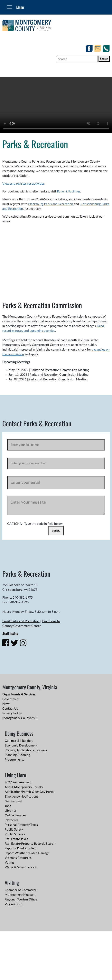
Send (56, 531)
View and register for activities (23, 184)
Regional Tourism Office (21, 899)
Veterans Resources (18, 858)
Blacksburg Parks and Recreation (51, 204)
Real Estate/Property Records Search (30, 844)
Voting (9, 863)
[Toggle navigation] (9, 7)
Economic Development (21, 746)
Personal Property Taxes (21, 825)
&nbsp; (57, 258)
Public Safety (14, 830)
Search (104, 59)
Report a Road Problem (20, 848)
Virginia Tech (14, 904)
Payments (11, 820)
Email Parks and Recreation (21, 621)
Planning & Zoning (17, 755)
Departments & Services (19, 694)
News (6, 704)
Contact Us (10, 709)
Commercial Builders (19, 741)
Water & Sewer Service (21, 867)
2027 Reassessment (18, 782)
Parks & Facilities (69, 191)
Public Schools (15, 834)
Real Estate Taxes (16, 839)
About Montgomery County (24, 787)
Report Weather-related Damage (27, 853)
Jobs (8, 806)
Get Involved (13, 801)
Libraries (11, 811)
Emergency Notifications (22, 797)
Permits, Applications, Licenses (26, 750)
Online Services (15, 815)
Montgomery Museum (20, 895)
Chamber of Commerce (21, 890)
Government (11, 699)
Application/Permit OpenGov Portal (30, 792)
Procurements (14, 760)
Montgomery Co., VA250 (19, 718)
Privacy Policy (12, 713)
